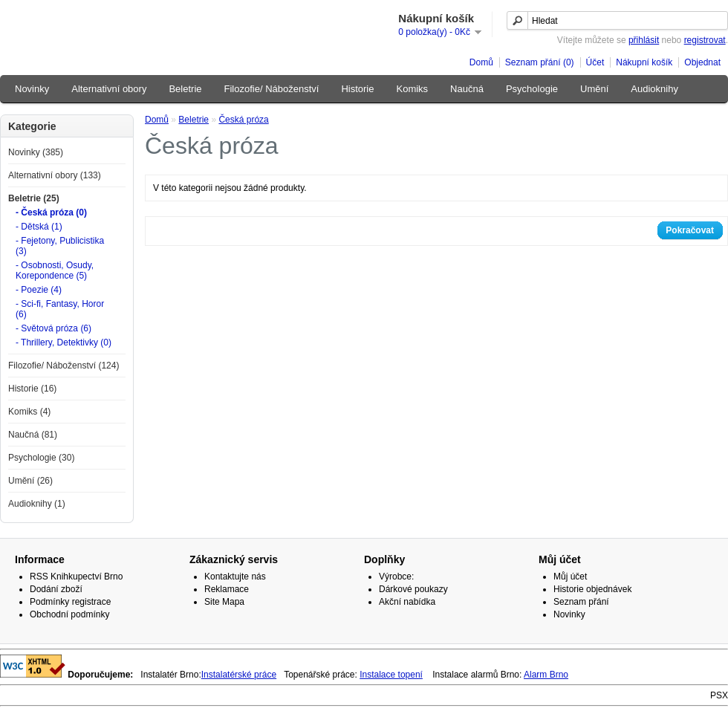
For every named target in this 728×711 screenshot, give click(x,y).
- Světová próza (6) (53, 328)
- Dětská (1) (39, 227)
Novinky (32, 89)
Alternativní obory (109, 89)
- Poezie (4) (39, 290)
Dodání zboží (56, 589)
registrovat (705, 40)
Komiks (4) (29, 412)
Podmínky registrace (70, 602)
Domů (481, 62)
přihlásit (644, 40)
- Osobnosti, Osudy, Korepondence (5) (55, 270)
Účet (595, 62)
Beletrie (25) (34, 198)
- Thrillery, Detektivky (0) (64, 342)
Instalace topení (391, 675)
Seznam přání (581, 602)
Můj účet (570, 577)
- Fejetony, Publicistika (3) (60, 246)
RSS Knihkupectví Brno (76, 577)
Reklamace (227, 589)
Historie (357, 89)
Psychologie (532, 89)
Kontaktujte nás (235, 577)
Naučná (467, 89)
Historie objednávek (592, 589)
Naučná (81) (33, 435)
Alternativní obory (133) (55, 175)
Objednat (702, 62)
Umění (594, 89)
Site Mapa (224, 602)
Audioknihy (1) (37, 504)
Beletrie (185, 89)
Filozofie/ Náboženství (272, 89)
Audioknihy (654, 89)
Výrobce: (396, 577)
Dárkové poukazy (413, 589)
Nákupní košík (644, 62)
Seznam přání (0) (540, 62)
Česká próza (243, 120)
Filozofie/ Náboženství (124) (64, 366)
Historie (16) (32, 389)
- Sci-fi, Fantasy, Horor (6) (60, 309)
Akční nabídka (407, 602)
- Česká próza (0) (51, 212)
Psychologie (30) (41, 458)
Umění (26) (30, 481)
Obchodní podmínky (69, 614)
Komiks (412, 89)
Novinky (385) (36, 152)
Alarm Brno (546, 675)
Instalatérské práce (239, 675)
